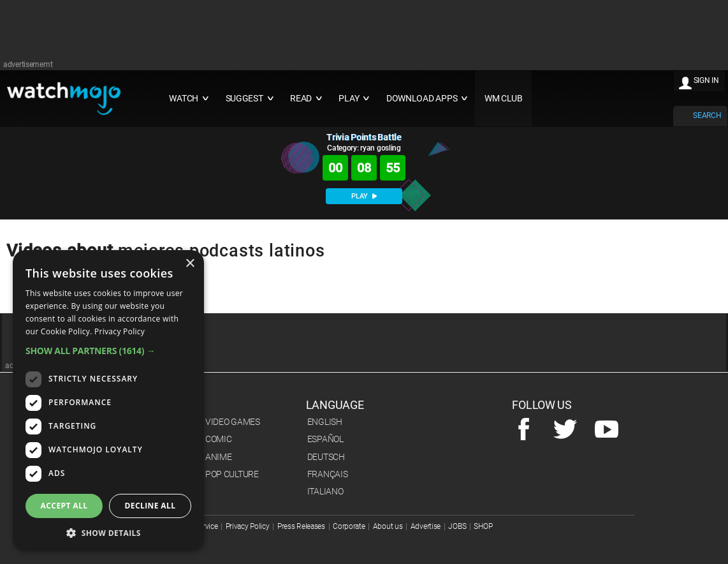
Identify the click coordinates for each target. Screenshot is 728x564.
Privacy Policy (248, 526)
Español (325, 439)
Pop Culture (232, 474)
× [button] (190, 264)
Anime (219, 457)
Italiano (325, 491)
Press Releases (301, 526)
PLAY (364, 196)
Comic (219, 439)
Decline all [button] (150, 506)
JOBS (457, 526)
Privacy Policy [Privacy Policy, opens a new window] (120, 331)
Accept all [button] (64, 506)
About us (388, 526)
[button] (108, 351)
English (325, 422)
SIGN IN (706, 80)
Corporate (349, 526)
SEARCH (707, 115)
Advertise (426, 526)
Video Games (233, 422)
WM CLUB (504, 99)
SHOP (483, 526)
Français (328, 474)
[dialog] (108, 401)
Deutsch (326, 457)
